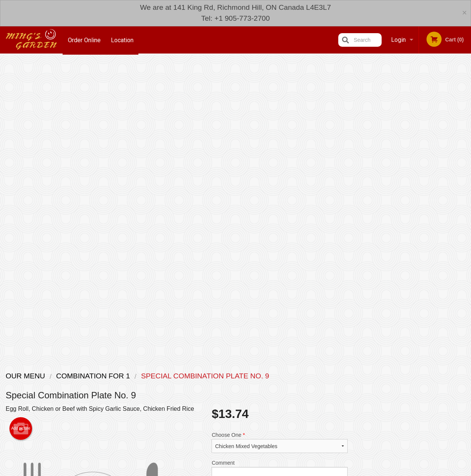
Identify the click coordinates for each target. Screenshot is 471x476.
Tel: (358, 420)
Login (398, 40)
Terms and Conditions (296, 411)
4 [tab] (418, 234)
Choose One (279, 143)
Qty (232, 204)
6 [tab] (440, 234)
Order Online (84, 40)
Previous (359, 186)
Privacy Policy (288, 420)
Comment (279, 174)
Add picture (21, 129)
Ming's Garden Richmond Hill (102, 392)
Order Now (412, 71)
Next (465, 186)
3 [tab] (407, 234)
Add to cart (286, 210)
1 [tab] (384, 234)
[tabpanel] (412, 186)
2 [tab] (395, 234)
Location (123, 40)
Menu (216, 402)
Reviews (282, 402)
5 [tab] (429, 234)
